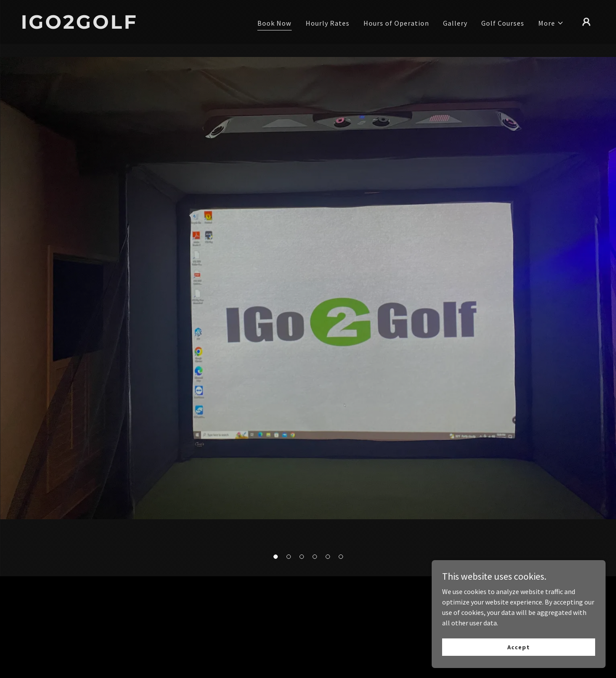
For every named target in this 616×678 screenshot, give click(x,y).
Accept (518, 647)
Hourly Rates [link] (328, 23)
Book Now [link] (274, 23)
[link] (101, 26)
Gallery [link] (455, 23)
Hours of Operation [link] (396, 23)
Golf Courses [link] (503, 23)
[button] (276, 557)
